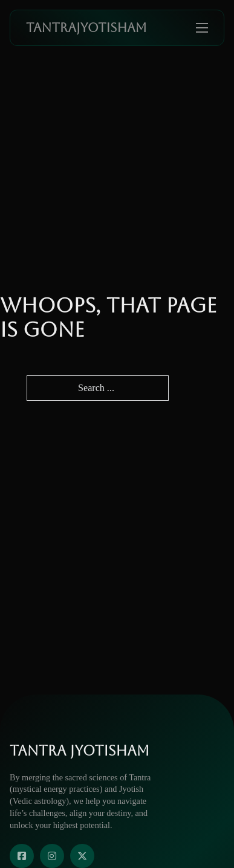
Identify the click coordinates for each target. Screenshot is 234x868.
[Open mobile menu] (202, 28)
